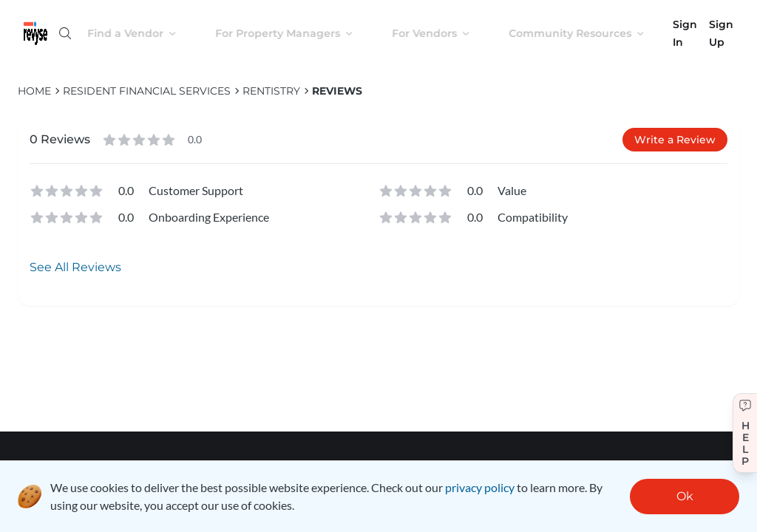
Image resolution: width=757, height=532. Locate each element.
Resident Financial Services (147, 91)
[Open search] (65, 33)
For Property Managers (296, 33)
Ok (685, 496)
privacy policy (480, 487)
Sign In (685, 33)
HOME (34, 91)
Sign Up (721, 33)
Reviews (337, 91)
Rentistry (271, 91)
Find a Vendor (144, 33)
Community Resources (588, 33)
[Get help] (745, 433)
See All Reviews (75, 267)
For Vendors (443, 33)
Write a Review (675, 140)
